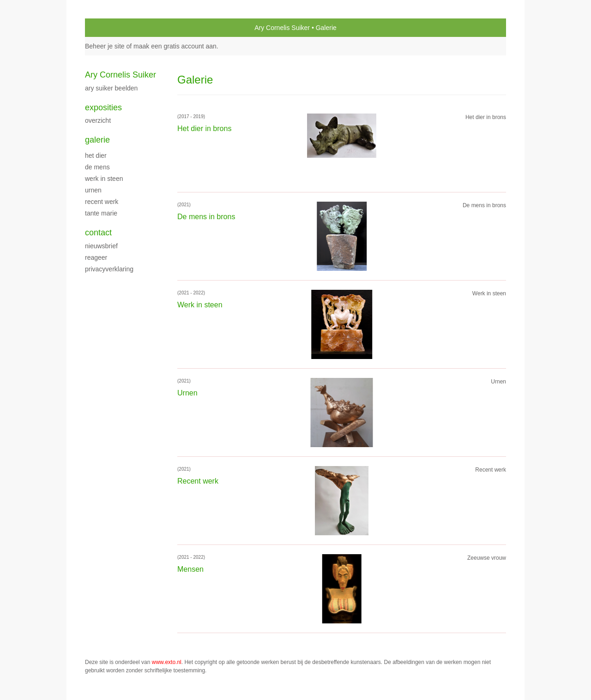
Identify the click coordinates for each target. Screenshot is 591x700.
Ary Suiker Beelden (111, 88)
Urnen (93, 190)
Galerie (97, 140)
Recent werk (102, 202)
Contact (98, 233)
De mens (97, 167)
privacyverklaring (109, 269)
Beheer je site (105, 46)
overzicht (98, 120)
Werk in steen (104, 179)
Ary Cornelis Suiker (282, 28)
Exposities (103, 108)
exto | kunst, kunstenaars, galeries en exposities (111, 28)
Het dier (96, 156)
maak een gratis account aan (175, 46)
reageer (96, 257)
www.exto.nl (167, 662)
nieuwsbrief (101, 246)
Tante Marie (101, 213)
